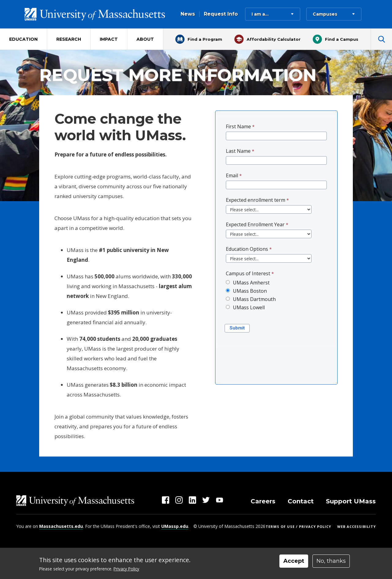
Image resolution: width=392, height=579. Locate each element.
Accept (294, 561)
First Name (238, 126)
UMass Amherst (251, 283)
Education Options (247, 249)
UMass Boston (250, 291)
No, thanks (331, 561)
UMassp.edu (175, 526)
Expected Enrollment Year (255, 224)
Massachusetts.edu (61, 526)
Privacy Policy (126, 569)
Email (232, 175)
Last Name (238, 151)
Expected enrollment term (256, 200)
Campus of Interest (248, 273)
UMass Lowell (249, 307)
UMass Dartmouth (254, 299)
